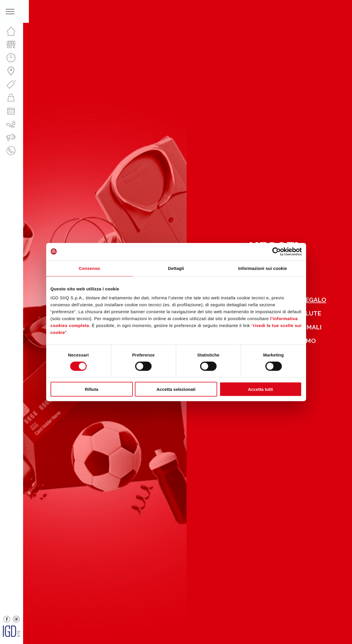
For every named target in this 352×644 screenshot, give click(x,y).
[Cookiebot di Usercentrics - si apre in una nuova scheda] (276, 251)
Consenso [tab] (89, 268)
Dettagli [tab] (176, 268)
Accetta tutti (261, 389)
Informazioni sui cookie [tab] (263, 268)
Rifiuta (92, 389)
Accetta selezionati (176, 389)
